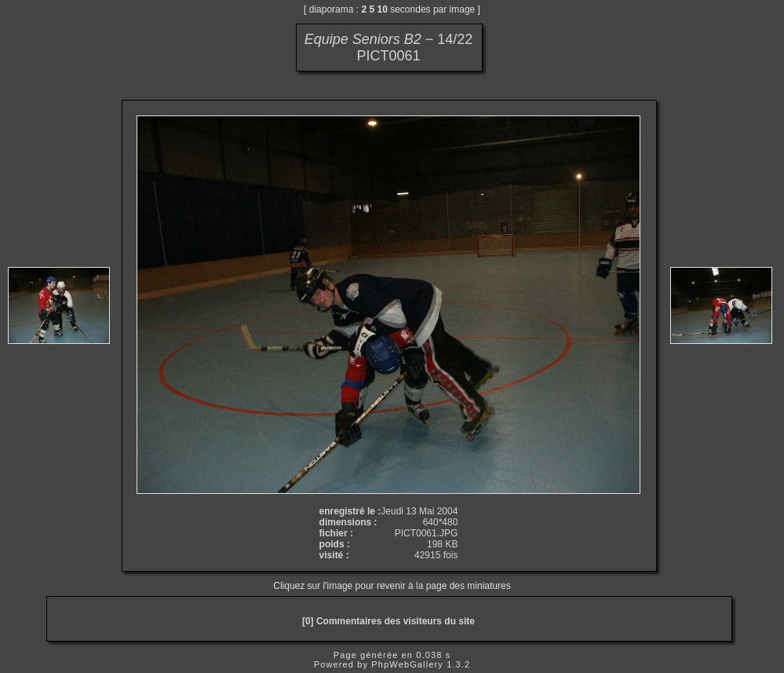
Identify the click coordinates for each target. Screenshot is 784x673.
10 (383, 9)
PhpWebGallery (407, 664)
